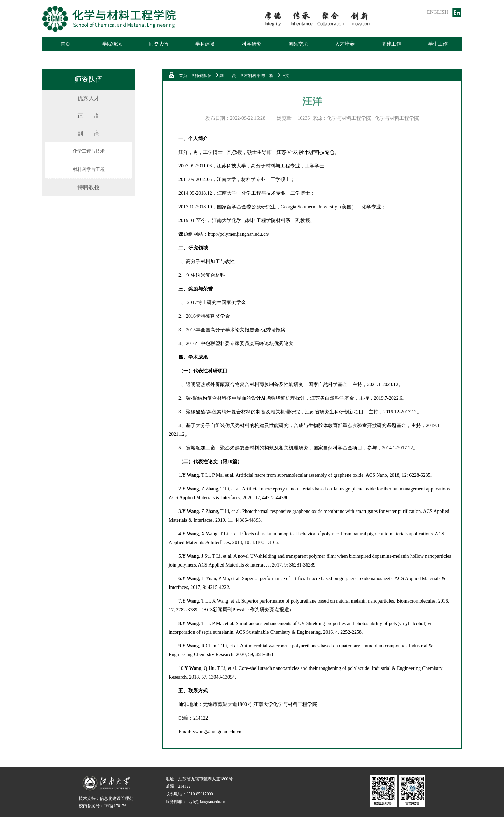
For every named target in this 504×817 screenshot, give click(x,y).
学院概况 (112, 44)
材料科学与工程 (89, 169)
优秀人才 (89, 98)
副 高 (89, 133)
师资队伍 (159, 44)
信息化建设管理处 (117, 798)
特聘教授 (89, 187)
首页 (65, 44)
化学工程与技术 (89, 151)
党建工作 (391, 44)
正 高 (89, 116)
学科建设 (205, 44)
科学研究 (252, 44)
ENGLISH (437, 12)
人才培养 (345, 44)
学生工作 (438, 44)
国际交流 (298, 44)
